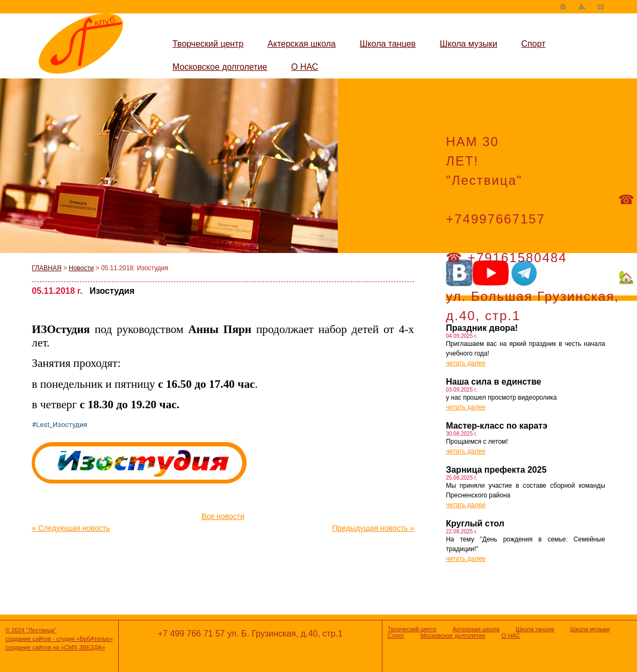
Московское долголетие (220, 67)
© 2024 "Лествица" (31, 630)
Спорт (534, 44)
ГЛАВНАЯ (46, 268)
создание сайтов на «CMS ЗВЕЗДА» (55, 647)
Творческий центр (208, 44)
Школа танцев (388, 44)
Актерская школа (302, 44)
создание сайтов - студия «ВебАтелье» (59, 639)
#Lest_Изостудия (59, 425)
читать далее (466, 363)
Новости (81, 268)
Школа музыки (469, 44)
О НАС (305, 67)
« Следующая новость (71, 528)
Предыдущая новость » (373, 528)
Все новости (223, 516)
